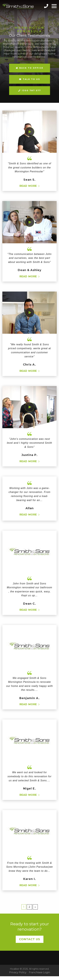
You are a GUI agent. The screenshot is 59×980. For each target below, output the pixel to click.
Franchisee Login (39, 972)
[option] (29, 51)
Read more (28, 186)
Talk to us (31, 79)
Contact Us (30, 939)
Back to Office (29, 68)
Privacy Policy (18, 972)
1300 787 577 (31, 90)
